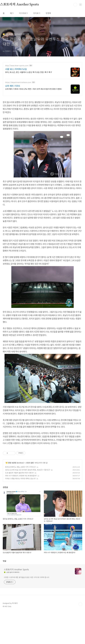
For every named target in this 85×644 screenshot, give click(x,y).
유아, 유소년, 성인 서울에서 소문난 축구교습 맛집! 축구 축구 (29, 72)
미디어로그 (23, 13)
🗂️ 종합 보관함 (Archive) (15, 495)
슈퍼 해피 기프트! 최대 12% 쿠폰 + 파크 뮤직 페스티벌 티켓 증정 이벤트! (34, 89)
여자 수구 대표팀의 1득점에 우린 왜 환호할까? (21, 508)
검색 (75, 5)
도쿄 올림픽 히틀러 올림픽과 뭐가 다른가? (20, 505)
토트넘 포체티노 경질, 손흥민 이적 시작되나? (20, 499)
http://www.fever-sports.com (17, 66)
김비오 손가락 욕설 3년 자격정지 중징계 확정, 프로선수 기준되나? (28, 502)
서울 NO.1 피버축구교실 (16, 69)
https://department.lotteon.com (18, 82)
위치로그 (37, 13)
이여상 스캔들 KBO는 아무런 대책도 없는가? (20, 511)
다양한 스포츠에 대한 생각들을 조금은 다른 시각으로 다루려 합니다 (27, 610)
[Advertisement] (42, 463)
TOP (80, 637)
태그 (12, 13)
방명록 (48, 13)
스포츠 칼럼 (30, 495)
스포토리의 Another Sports (16, 602)
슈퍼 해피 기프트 (13, 86)
